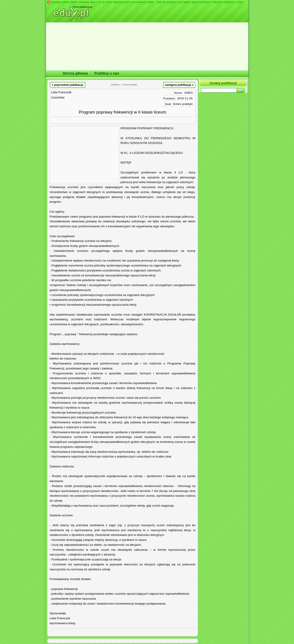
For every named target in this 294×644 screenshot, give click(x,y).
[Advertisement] (84, 155)
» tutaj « (240, 2)
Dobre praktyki (183, 104)
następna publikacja (179, 85)
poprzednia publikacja (67, 85)
